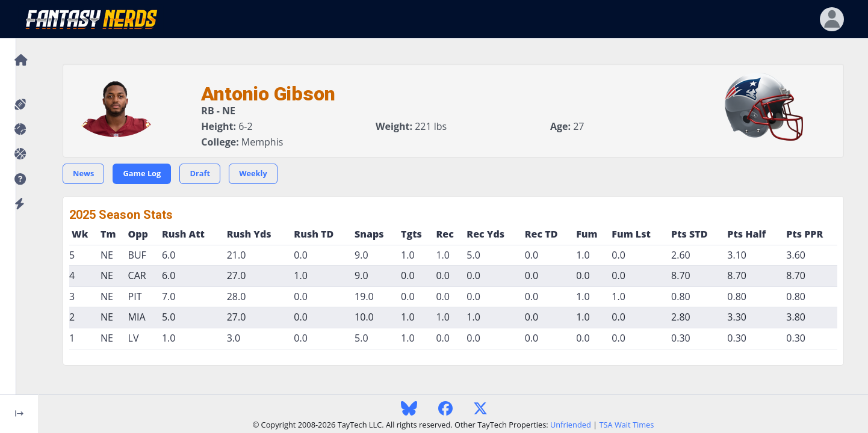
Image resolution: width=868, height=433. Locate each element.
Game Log (142, 173)
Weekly (253, 173)
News (83, 173)
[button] (19, 180)
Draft (200, 173)
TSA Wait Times (626, 425)
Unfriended (571, 425)
